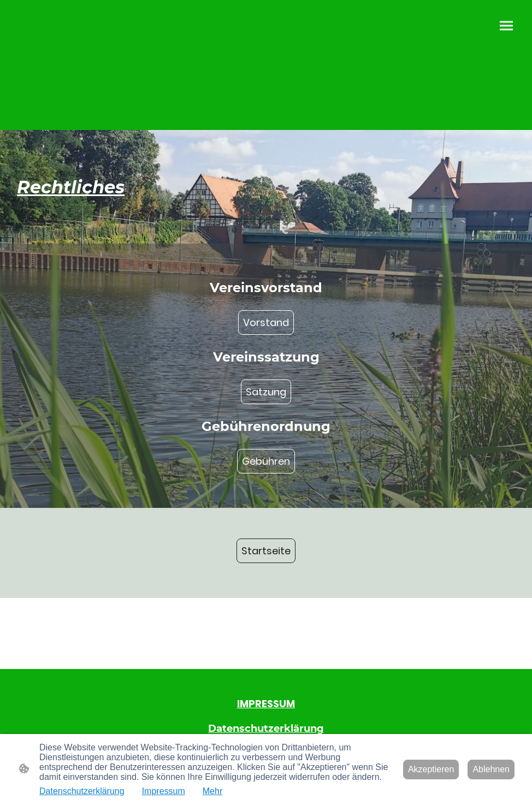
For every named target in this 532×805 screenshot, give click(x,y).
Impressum (164, 791)
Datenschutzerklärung (82, 791)
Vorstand (266, 322)
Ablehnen (491, 769)
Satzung (266, 392)
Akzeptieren (431, 769)
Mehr (212, 791)
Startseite (266, 551)
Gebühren (266, 461)
